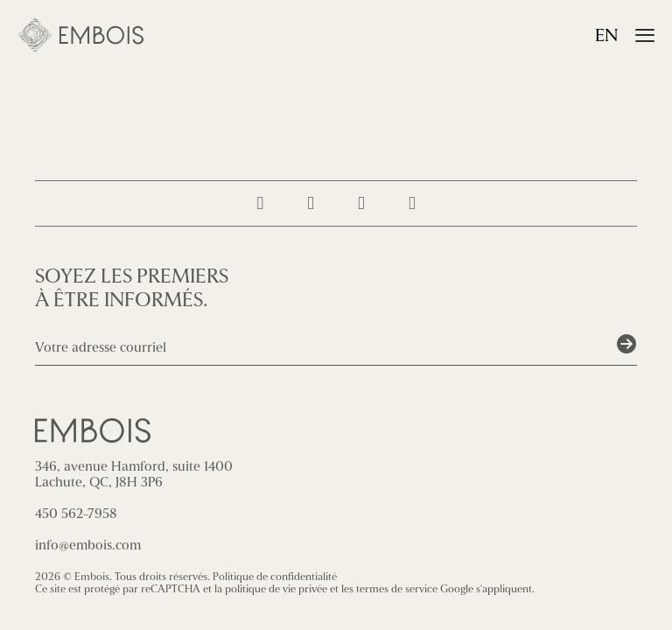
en (606, 35)
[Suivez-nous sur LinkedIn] (361, 203)
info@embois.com (88, 545)
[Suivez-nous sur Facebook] (311, 203)
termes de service (397, 589)
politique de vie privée (276, 589)
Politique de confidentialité (275, 577)
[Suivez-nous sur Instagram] (260, 203)
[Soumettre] (626, 345)
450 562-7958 (76, 514)
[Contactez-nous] (412, 203)
